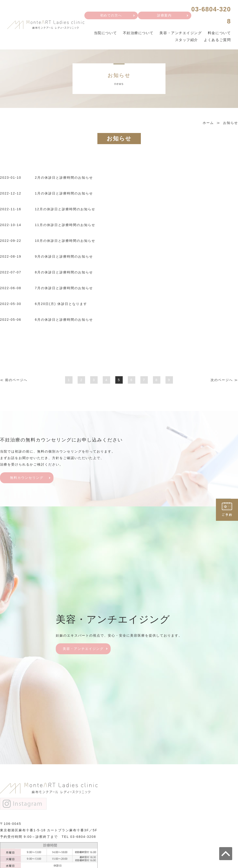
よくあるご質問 (217, 41)
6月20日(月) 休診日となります (61, 306)
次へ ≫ (224, 382)
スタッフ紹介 (185, 41)
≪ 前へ (14, 382)
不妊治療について (136, 34)
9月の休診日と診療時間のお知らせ (64, 258)
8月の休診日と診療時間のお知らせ (64, 274)
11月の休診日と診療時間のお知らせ (65, 227)
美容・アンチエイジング (179, 34)
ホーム (208, 124)
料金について (219, 34)
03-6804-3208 (83, 838)
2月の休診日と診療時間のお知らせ (64, 179)
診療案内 (163, 16)
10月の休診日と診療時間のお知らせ (65, 243)
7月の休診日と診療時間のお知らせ (64, 290)
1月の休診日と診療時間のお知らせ (64, 195)
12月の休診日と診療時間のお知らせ (65, 211)
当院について (102, 34)
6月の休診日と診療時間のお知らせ (64, 321)
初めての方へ (110, 16)
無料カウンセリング (27, 479)
